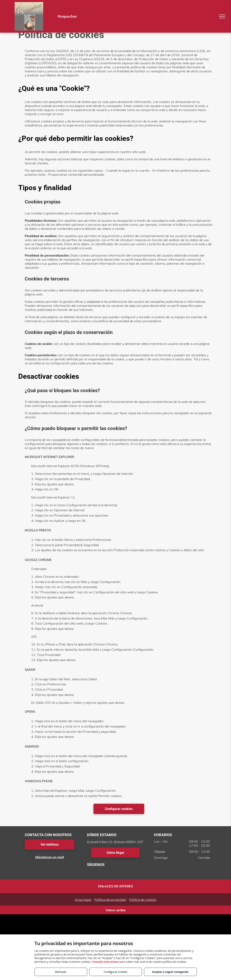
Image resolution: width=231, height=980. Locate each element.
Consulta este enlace (105, 962)
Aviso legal (83, 900)
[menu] (222, 16)
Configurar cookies (115, 972)
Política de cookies (143, 900)
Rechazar (61, 972)
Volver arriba (116, 910)
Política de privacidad (110, 900)
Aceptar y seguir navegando (170, 972)
